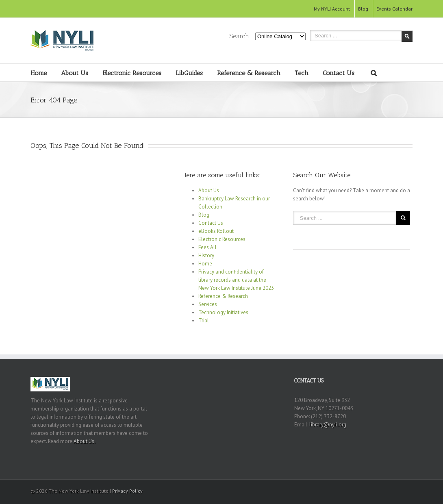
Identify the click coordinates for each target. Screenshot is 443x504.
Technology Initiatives (223, 312)
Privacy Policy (127, 491)
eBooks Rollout (216, 231)
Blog (363, 9)
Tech (302, 73)
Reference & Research (249, 73)
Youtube (394, 492)
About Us (75, 73)
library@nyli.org (328, 425)
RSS (410, 490)
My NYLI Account (332, 9)
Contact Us (339, 73)
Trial (204, 320)
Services (208, 304)
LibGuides (189, 73)
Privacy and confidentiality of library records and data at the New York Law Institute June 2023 (236, 280)
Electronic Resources (132, 73)
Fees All (207, 247)
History (206, 255)
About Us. (85, 441)
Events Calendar (394, 9)
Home (39, 73)
